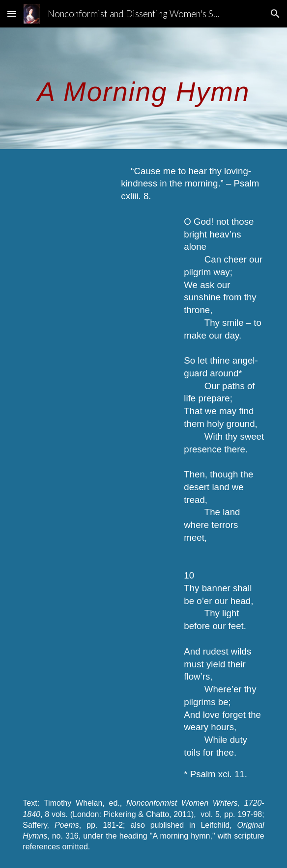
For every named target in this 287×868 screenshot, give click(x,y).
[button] (12, 13)
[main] (143, 88)
